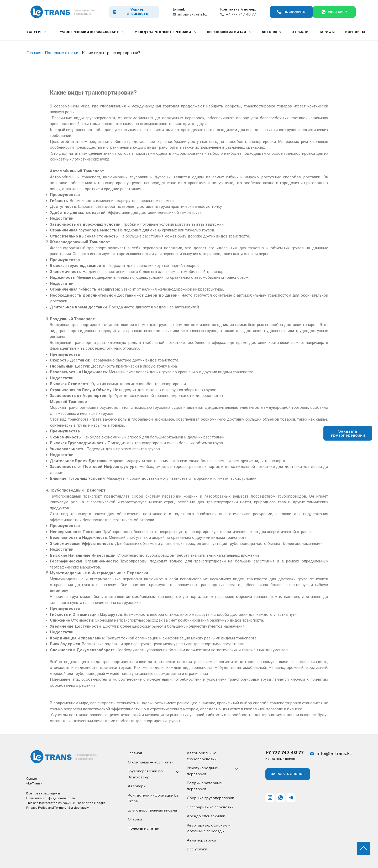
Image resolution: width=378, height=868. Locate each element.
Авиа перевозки (201, 840)
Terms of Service (67, 807)
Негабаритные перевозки (210, 807)
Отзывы (135, 819)
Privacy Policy (37, 807)
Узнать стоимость (128, 12)
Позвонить (283, 12)
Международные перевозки (163, 32)
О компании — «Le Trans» (151, 762)
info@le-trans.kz (186, 14)
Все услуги (197, 849)
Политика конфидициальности (51, 798)
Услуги (33, 32)
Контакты (355, 32)
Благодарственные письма (152, 810)
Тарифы (327, 32)
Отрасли (300, 32)
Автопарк (271, 32)
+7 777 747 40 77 (232, 14)
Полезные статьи (144, 828)
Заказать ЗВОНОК (288, 774)
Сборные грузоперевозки (211, 798)
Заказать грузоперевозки (348, 433)
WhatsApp (330, 12)
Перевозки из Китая (226, 32)
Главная (135, 753)
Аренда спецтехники (206, 816)
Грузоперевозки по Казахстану (88, 32)
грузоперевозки (100, 118)
